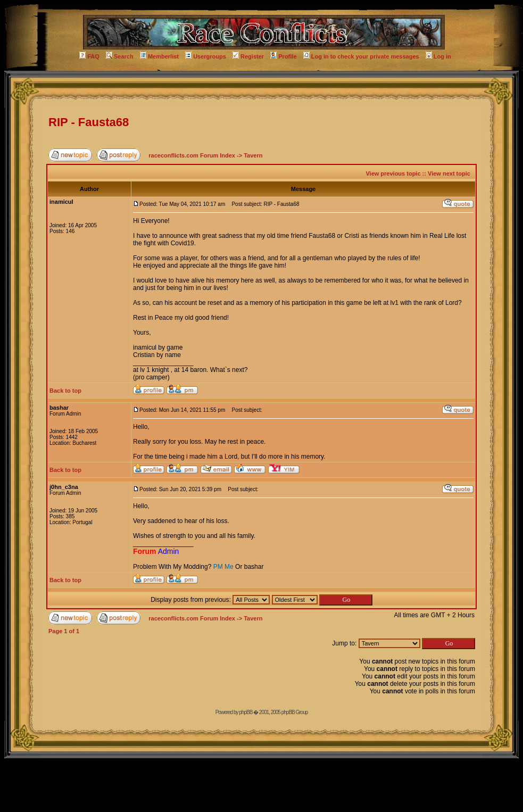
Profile (283, 56)
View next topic (449, 173)
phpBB (246, 712)
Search (120, 56)
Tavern (253, 155)
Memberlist (159, 56)
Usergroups (206, 56)
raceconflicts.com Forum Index (192, 155)
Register (248, 56)
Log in (438, 56)
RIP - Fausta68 (89, 122)
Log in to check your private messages (361, 56)
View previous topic (393, 173)
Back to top (65, 391)
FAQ (89, 56)
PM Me (223, 567)
